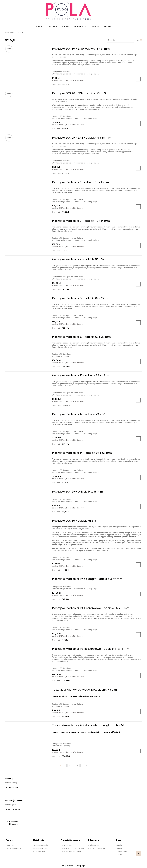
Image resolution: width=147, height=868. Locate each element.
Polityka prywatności (97, 848)
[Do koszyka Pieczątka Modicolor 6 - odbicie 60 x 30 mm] (138, 361)
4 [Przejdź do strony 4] (74, 765)
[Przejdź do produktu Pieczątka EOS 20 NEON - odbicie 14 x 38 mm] (28, 138)
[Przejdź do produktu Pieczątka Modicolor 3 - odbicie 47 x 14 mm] (28, 222)
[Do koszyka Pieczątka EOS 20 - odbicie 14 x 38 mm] (138, 507)
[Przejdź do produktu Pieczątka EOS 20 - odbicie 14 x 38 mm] (28, 492)
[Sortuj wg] (121, 40)
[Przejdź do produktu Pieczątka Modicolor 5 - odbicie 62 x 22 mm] (28, 299)
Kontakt (119, 845)
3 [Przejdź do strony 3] (69, 765)
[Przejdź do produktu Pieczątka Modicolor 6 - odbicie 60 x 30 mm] (28, 338)
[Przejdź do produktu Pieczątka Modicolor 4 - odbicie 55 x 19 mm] (28, 260)
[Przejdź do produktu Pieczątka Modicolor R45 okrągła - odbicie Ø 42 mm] (28, 580)
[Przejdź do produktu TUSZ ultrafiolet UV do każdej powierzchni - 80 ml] (28, 690)
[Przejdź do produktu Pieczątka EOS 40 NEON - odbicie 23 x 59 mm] (28, 94)
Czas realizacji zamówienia (72, 851)
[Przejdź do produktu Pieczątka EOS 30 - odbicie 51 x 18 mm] (28, 521)
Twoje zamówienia (41, 845)
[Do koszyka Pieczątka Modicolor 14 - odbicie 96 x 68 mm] (138, 478)
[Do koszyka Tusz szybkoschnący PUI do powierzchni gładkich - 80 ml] (138, 751)
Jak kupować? (94, 845)
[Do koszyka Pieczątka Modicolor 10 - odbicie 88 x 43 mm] (138, 400)
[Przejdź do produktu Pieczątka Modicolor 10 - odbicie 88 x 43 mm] (28, 376)
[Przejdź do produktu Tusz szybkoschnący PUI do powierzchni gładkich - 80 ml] (28, 726)
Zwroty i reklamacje (14, 848)
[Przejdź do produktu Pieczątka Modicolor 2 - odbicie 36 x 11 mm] (28, 183)
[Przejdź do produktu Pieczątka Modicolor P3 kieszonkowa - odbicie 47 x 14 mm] (28, 649)
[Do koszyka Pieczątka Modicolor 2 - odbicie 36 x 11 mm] (138, 207)
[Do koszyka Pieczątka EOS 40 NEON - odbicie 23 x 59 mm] (138, 124)
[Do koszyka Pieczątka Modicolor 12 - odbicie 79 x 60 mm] (138, 439)
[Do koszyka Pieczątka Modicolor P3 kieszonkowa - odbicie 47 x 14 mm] (138, 676)
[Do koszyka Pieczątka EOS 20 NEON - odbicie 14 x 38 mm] (138, 168)
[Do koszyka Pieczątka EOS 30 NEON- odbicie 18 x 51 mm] (138, 79)
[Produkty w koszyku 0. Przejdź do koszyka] (99, 11)
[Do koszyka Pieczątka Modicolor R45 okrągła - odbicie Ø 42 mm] (138, 594)
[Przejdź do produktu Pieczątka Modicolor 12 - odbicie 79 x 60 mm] (28, 415)
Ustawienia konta (40, 848)
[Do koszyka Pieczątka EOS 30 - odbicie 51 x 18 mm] (138, 565)
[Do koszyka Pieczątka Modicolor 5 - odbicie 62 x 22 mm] (138, 323)
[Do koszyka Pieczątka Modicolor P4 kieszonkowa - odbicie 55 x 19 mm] (138, 635)
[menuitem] (40, 26)
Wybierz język (10, 805)
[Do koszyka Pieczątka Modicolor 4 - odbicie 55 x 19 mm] (138, 284)
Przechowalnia (39, 851)
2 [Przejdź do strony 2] (65, 765)
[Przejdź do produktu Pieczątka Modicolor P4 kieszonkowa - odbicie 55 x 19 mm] (28, 609)
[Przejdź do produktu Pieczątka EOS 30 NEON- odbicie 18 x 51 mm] (28, 49)
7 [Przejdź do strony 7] (87, 765)
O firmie (119, 854)
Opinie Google (122, 851)
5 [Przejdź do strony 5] (78, 765)
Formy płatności (67, 845)
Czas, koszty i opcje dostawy (72, 848)
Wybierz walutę (11, 783)
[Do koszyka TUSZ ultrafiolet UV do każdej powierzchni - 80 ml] (138, 711)
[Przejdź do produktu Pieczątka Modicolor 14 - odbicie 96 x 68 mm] (28, 454)
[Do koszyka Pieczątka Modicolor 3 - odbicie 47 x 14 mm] (138, 245)
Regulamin (10, 845)
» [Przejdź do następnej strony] (91, 765)
